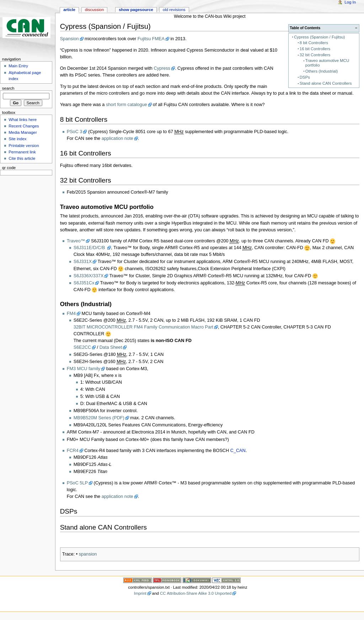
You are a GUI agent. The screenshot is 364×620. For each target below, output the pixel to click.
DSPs (305, 77)
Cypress (162, 68)
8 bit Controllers (314, 43)
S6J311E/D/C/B (90, 248)
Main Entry (18, 66)
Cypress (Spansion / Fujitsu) (319, 37)
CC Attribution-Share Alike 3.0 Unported (196, 593)
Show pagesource (136, 10)
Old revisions (174, 10)
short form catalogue (127, 105)
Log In (350, 2)
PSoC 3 (75, 132)
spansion (88, 554)
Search (8, 88)
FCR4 (73, 451)
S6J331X (83, 262)
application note (117, 138)
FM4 (71, 314)
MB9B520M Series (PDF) (99, 418)
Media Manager (23, 132)
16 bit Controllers (315, 49)
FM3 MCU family (84, 369)
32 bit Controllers (315, 55)
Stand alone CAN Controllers (326, 83)
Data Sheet (111, 347)
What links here (23, 120)
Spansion (69, 39)
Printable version (24, 146)
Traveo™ (76, 241)
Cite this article (22, 158)
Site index (17, 139)
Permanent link (22, 152)
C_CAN (238, 451)
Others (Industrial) (322, 71)
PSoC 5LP (77, 483)
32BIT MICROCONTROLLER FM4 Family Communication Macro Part (143, 327)
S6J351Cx (84, 283)
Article (69, 10)
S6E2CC (82, 347)
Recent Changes (24, 126)
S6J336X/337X (89, 276)
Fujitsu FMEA (151, 39)
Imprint (140, 593)
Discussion (94, 10)
